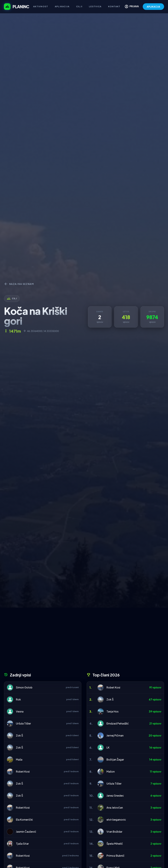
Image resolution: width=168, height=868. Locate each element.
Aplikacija (62, 6)
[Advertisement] (84, 641)
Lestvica (95, 6)
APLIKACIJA (153, 7)
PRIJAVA (132, 7)
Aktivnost (41, 6)
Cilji (79, 6)
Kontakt (114, 6)
